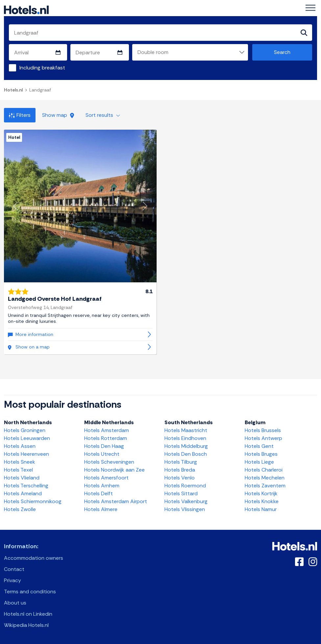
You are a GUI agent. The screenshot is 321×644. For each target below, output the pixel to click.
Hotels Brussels (263, 430)
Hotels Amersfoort (106, 478)
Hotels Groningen (25, 430)
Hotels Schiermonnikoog (33, 501)
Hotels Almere (101, 509)
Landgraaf (40, 90)
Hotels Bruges (261, 454)
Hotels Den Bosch (186, 454)
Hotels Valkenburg (186, 501)
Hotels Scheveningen (109, 462)
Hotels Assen (20, 446)
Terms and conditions (30, 592)
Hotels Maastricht (186, 430)
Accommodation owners (34, 558)
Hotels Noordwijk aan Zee (114, 470)
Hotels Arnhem (102, 486)
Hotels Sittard (181, 493)
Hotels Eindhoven (185, 438)
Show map (58, 115)
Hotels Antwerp (263, 438)
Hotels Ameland (23, 493)
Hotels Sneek (20, 462)
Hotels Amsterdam (107, 430)
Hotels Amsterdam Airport (116, 501)
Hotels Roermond (185, 486)
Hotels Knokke (262, 501)
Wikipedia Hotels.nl (26, 625)
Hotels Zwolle (20, 509)
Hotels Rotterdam (106, 438)
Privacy (12, 580)
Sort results (103, 115)
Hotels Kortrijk (261, 493)
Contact (14, 569)
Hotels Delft (99, 493)
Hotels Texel (18, 470)
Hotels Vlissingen (185, 509)
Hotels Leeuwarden (27, 438)
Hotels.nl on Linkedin (28, 614)
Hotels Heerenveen (26, 454)
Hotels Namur (261, 509)
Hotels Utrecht (102, 454)
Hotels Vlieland (22, 478)
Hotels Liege (259, 462)
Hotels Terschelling (26, 486)
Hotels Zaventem (265, 486)
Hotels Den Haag (104, 446)
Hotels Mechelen (265, 478)
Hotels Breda (180, 470)
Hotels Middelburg (186, 446)
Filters (20, 115)
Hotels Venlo (180, 478)
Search (282, 52)
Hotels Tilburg (181, 462)
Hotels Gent (259, 446)
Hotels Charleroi (264, 470)
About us (15, 603)
